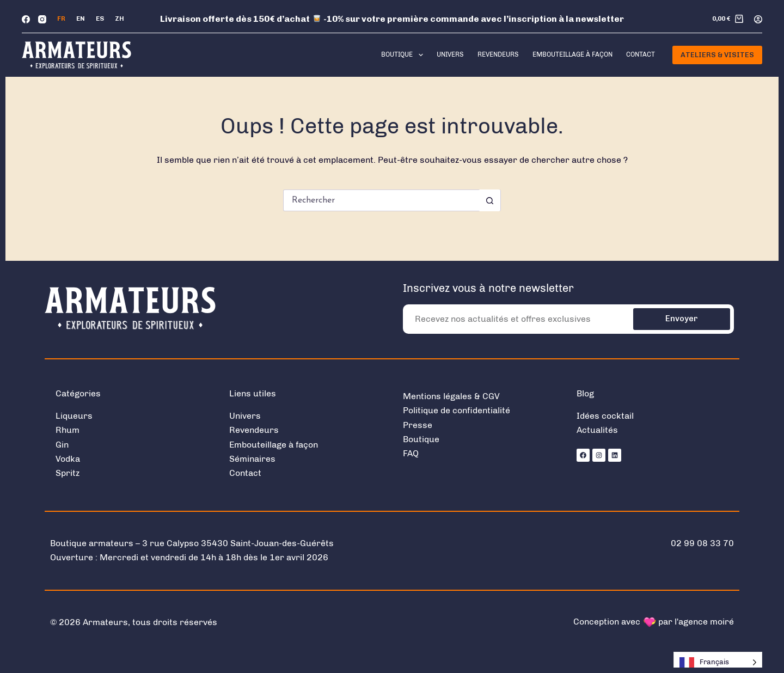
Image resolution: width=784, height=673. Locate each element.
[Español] (100, 19)
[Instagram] (42, 19)
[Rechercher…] (381, 200)
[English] (81, 19)
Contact (641, 54)
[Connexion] (758, 19)
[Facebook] (26, 19)
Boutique (404, 55)
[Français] (61, 19)
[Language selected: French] (718, 662)
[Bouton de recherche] (489, 200)
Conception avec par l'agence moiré (654, 622)
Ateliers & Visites (717, 55)
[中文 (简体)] (120, 19)
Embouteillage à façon (572, 54)
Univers (450, 54)
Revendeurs (498, 54)
